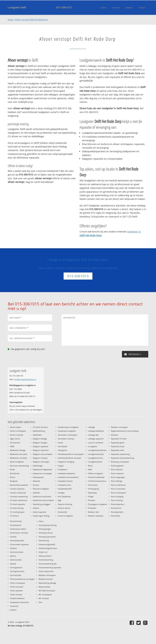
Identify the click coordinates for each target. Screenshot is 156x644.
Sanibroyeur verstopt (19, 533)
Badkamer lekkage (18, 450)
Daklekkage (38, 466)
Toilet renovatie (17, 587)
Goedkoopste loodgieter (68, 427)
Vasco (41, 521)
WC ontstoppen (45, 594)
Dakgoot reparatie (40, 446)
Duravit (36, 485)
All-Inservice (15, 443)
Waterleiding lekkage (47, 583)
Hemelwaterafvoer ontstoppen (71, 454)
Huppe (61, 466)
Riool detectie (117, 469)
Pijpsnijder (92, 493)
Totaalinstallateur (17, 598)
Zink (40, 602)
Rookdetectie (16, 525)
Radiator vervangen (119, 427)
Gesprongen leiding (41, 516)
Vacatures (14, 606)
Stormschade (16, 575)
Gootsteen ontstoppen (68, 435)
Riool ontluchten (118, 489)
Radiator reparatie (96, 516)
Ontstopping (93, 489)
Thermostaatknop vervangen (22, 579)
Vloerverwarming (46, 560)
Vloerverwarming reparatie (50, 567)
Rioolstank (116, 516)
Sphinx (13, 556)
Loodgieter (93, 446)
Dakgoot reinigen (40, 443)
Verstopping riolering (48, 525)
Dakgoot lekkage (40, 439)
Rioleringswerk (117, 466)
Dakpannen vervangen (42, 473)
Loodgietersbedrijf (96, 454)
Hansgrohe (62, 450)
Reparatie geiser (118, 443)
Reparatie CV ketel (119, 439)
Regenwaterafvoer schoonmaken (125, 431)
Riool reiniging (117, 496)
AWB (12, 446)
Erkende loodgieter (41, 489)
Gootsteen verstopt (66, 439)
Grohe (60, 443)
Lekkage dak (93, 435)
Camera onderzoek (18, 493)
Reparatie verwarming (120, 454)
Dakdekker (37, 435)
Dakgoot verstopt (40, 458)
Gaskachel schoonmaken (43, 500)
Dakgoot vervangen (41, 462)
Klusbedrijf (62, 512)
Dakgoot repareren (41, 450)
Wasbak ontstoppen (47, 575)
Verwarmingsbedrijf (47, 544)
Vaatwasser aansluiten (20, 602)
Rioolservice (116, 508)
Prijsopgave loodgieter (98, 504)
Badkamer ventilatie (19, 458)
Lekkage (91, 427)
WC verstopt (44, 598)
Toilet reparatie (16, 591)
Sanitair (13, 537)
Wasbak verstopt (46, 579)
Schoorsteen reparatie (19, 544)
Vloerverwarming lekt (48, 564)
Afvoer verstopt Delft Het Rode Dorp (32, 20)
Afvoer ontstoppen (18, 431)
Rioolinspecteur (118, 504)
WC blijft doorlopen (47, 591)
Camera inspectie (17, 489)
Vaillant (13, 610)
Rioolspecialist (117, 512)
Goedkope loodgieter (67, 431)
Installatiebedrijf (65, 489)
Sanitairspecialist (17, 540)
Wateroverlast (44, 587)
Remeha (114, 435)
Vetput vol (43, 552)
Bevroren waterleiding (19, 466)
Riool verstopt (117, 500)
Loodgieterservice (95, 458)
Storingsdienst (16, 567)
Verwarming (44, 540)
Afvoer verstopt (17, 435)
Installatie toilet (64, 485)
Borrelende (15, 473)
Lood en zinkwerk (96, 443)
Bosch (13, 477)
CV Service (14, 516)
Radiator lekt (93, 512)
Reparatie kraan (118, 446)
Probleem (92, 508)
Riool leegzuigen (118, 477)
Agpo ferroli (15, 439)
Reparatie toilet (118, 450)
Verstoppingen (45, 529)
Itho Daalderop (64, 496)
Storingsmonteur (17, 571)
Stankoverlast (16, 560)
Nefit (90, 469)
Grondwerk (63, 446)
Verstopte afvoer (46, 533)
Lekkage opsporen (96, 439)
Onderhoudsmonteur (97, 481)
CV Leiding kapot (17, 512)
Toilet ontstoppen (18, 583)
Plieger (91, 496)
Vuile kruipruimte (46, 571)
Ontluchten (93, 485)
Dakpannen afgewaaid (42, 469)
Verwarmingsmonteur (48, 548)
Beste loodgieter (17, 462)
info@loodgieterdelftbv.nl (25, 379)
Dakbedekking (39, 431)
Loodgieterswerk (95, 462)
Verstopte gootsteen (47, 537)
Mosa (90, 466)
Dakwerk (36, 481)
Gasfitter (36, 493)
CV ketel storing (17, 508)
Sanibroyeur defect (18, 529)
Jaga (60, 500)
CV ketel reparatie (18, 504)
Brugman (14, 481)
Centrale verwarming (19, 496)
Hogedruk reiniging (66, 462)
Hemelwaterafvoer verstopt (69, 458)
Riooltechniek (16, 521)
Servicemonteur (17, 552)
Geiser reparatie (39, 512)
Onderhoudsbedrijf (96, 477)
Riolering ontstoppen (120, 462)
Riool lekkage (117, 481)
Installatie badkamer (66, 473)
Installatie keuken (65, 481)
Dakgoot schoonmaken (43, 454)
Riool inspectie (117, 473)
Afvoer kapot (16, 427)
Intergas (61, 493)
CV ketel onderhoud (19, 500)
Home (11, 20)
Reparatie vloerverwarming (122, 458)
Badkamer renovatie (19, 454)
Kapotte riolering (65, 504)
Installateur (63, 469)
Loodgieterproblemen (97, 450)
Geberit (36, 508)
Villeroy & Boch (45, 556)
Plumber (92, 500)
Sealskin (14, 548)
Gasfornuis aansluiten (42, 496)
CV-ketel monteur (40, 427)
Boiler (13, 469)
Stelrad (13, 564)
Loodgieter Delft (17, 7)
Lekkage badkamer (96, 431)
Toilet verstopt (16, 594)
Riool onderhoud (118, 485)
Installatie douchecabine (68, 477)
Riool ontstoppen (119, 493)
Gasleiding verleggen (42, 504)
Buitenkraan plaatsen (19, 485)
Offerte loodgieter (96, 473)
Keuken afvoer (64, 508)
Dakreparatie (38, 477)
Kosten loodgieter (65, 516)
